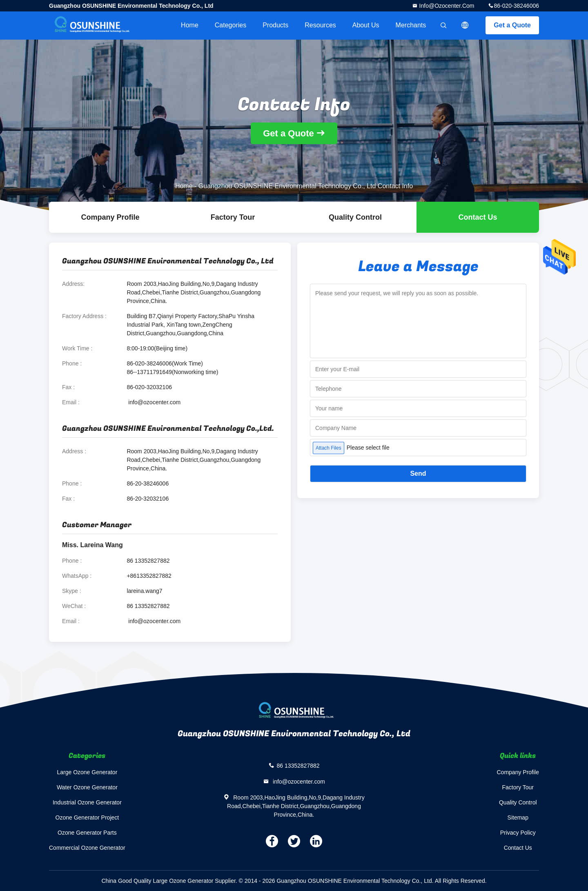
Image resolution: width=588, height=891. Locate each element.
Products (275, 25)
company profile (110, 217)
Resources (320, 25)
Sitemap (518, 817)
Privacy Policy (518, 833)
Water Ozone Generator (87, 787)
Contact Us (478, 217)
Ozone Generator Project (87, 817)
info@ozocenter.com (446, 6)
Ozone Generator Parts (87, 833)
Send (418, 473)
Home (190, 25)
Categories (231, 25)
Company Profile (518, 772)
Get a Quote (512, 25)
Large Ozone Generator (87, 772)
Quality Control (355, 217)
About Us (366, 25)
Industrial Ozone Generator (87, 802)
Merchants (411, 25)
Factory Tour (233, 217)
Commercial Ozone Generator (87, 848)
